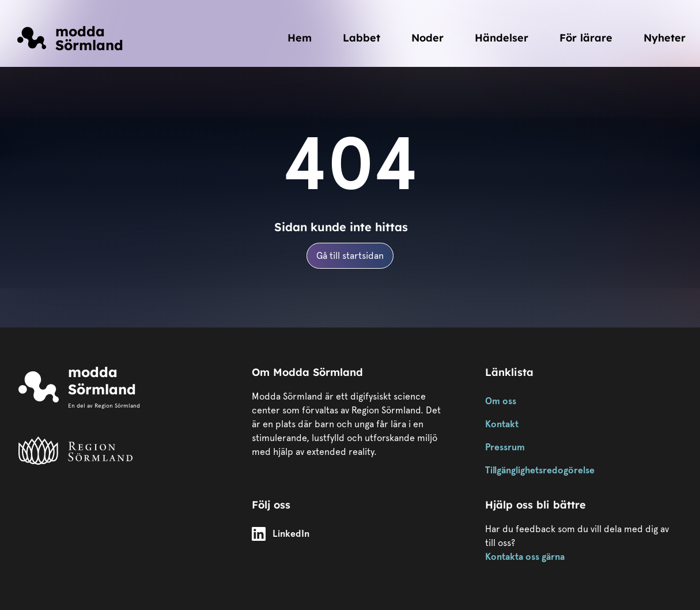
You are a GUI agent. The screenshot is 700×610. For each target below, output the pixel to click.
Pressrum (505, 447)
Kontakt (502, 424)
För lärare (586, 38)
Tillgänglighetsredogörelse (540, 470)
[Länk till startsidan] (70, 38)
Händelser (502, 38)
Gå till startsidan (350, 256)
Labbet (362, 38)
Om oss (501, 401)
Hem (300, 38)
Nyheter (665, 38)
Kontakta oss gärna (525, 557)
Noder (427, 38)
